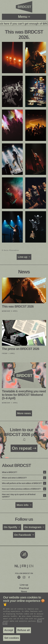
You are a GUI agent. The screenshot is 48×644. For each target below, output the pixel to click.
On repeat (22, 448)
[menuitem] (17, 566)
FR (24, 566)
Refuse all (24, 630)
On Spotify (11, 527)
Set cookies (12, 638)
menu (23, 17)
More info (23, 505)
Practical (24, 588)
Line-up (23, 257)
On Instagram (33, 527)
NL (17, 566)
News (24, 591)
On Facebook (23, 535)
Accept (9, 630)
